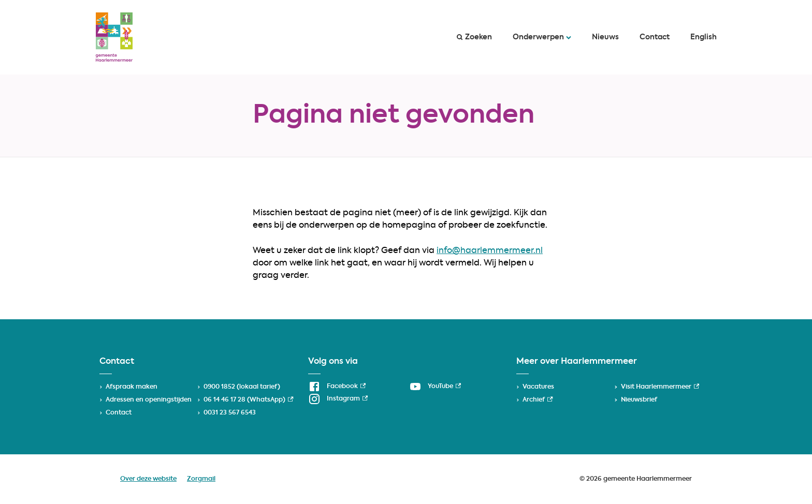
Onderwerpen (542, 37)
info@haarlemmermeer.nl (490, 251)
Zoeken (474, 37)
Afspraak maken (132, 387)
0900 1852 (219, 387)
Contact (655, 37)
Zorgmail (201, 479)
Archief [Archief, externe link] (538, 400)
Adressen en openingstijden (149, 400)
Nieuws (605, 37)
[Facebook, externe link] (337, 387)
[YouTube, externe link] (435, 387)
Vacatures (538, 387)
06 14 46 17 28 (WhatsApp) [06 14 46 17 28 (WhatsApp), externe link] (248, 400)
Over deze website (148, 479)
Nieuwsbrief (639, 400)
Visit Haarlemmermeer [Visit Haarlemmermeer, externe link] (660, 387)
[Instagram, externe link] (338, 399)
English (704, 37)
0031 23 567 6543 (230, 413)
